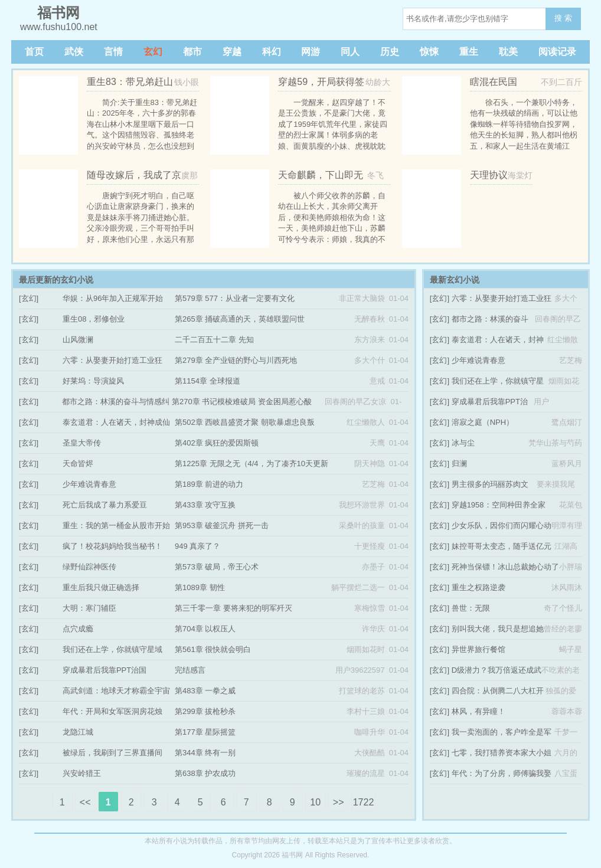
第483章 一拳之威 (205, 691)
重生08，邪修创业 (94, 319)
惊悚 (429, 52)
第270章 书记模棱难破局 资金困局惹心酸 (242, 402)
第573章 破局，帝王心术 (217, 567)
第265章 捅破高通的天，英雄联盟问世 (240, 319)
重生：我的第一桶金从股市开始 (116, 525)
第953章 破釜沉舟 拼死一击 (222, 525)
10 (315, 802)
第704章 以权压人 (205, 629)
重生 (469, 52)
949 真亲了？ (197, 546)
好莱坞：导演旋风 (93, 381)
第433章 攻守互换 (205, 505)
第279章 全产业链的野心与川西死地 (236, 360)
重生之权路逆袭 (478, 587)
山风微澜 (78, 340)
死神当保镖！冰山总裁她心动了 (505, 567)
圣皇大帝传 (82, 443)
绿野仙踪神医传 (89, 567)
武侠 (74, 52)
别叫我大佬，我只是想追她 (498, 629)
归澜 (459, 464)
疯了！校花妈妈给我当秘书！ (112, 546)
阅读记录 (557, 52)
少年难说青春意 (89, 484)
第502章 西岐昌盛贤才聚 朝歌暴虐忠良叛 (245, 422)
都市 (192, 52)
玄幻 (153, 52)
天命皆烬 (78, 464)
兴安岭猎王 (82, 773)
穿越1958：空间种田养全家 (499, 505)
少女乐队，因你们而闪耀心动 (502, 525)
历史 (390, 52)
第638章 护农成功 (205, 773)
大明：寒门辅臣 (89, 608)
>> (339, 802)
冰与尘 (463, 443)
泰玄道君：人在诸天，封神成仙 (116, 422)
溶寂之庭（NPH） (483, 422)
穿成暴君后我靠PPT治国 (104, 670)
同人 (350, 52)
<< (85, 802)
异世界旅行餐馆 (478, 649)
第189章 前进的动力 (209, 484)
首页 (34, 52)
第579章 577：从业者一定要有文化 (235, 298)
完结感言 (190, 670)
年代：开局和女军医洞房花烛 (112, 711)
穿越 (232, 52)
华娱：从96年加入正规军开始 (113, 298)
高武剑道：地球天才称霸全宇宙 (116, 691)
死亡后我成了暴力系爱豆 (105, 505)
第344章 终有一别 (205, 753)
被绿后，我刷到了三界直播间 (112, 753)
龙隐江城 (78, 732)
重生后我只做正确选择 (101, 587)
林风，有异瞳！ (478, 711)
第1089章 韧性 (200, 587)
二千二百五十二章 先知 (214, 340)
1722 (364, 802)
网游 (311, 52)
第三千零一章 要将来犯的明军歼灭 (233, 608)
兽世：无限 (471, 608)
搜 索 (563, 18)
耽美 (508, 52)
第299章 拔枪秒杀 (205, 711)
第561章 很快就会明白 (213, 649)
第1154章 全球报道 (208, 381)
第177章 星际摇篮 (205, 732)
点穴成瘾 (78, 629)
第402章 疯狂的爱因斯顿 (217, 443)
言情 (113, 52)
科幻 (272, 52)
